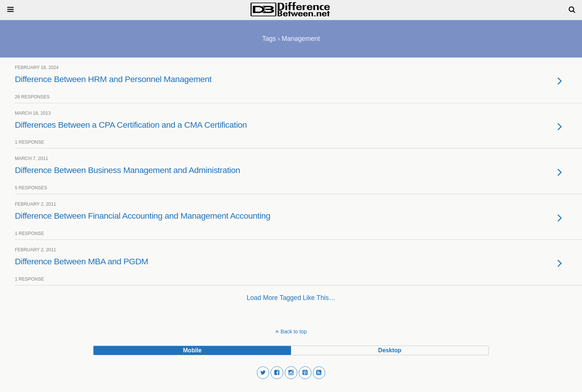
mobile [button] (192, 350)
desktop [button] (390, 350)
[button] (263, 373)
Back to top (294, 331)
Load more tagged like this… (291, 298)
